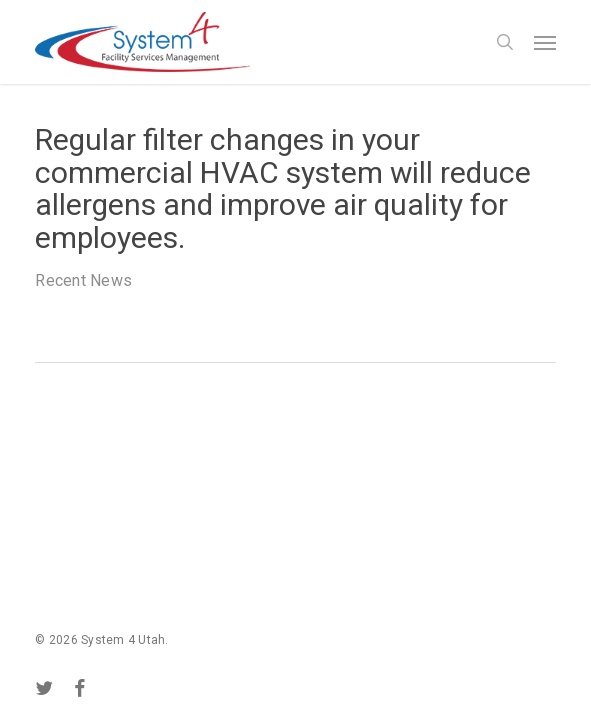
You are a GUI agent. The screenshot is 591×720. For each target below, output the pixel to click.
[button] (545, 42)
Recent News (83, 280)
